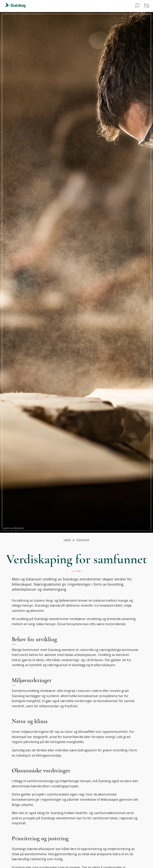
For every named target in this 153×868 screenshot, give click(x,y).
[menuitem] (17, 6)
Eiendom (83, 540)
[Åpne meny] (147, 6)
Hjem (67, 540)
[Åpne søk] (137, 6)
